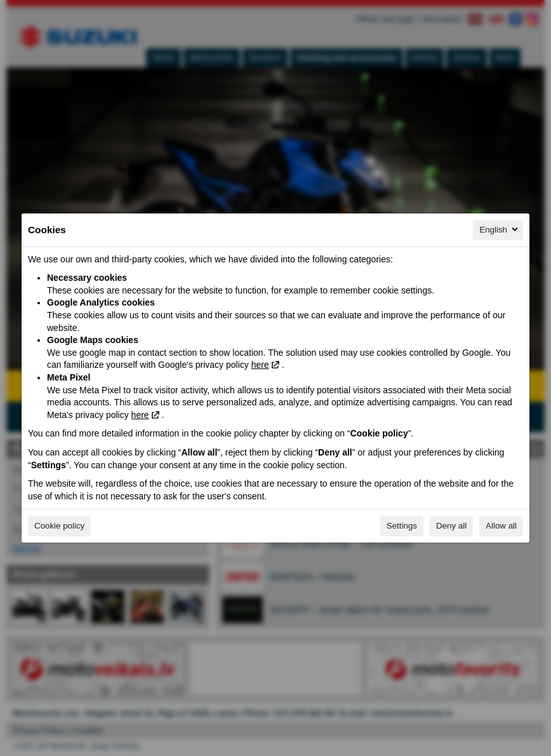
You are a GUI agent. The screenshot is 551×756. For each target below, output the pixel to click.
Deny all (451, 526)
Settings (402, 526)
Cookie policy (59, 526)
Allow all (501, 526)
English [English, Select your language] (500, 229)
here (260, 365)
